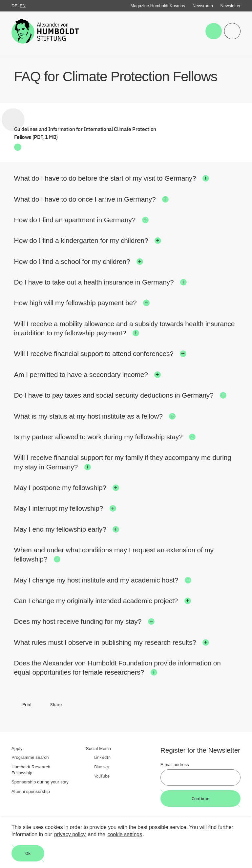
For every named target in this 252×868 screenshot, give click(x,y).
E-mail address (175, 765)
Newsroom (203, 6)
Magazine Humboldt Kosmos (158, 6)
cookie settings (125, 834)
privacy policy (70, 834)
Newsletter (231, 6)
